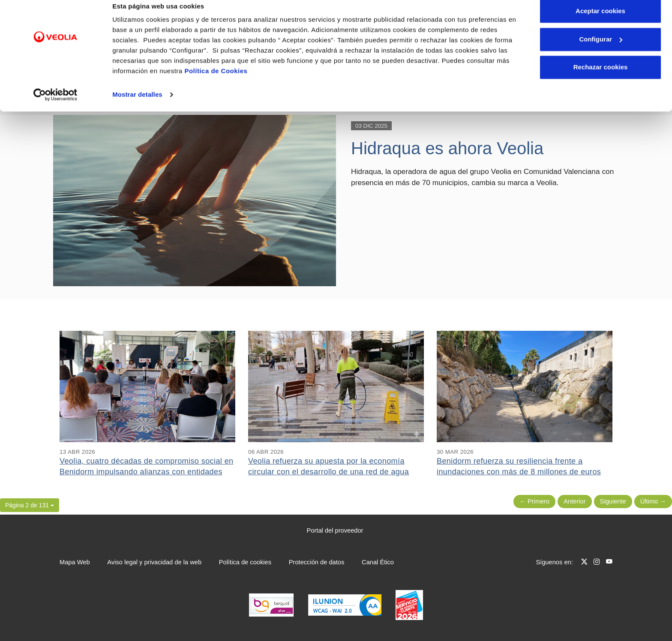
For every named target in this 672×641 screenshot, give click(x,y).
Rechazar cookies (601, 79)
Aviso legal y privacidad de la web (154, 562)
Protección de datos (317, 562)
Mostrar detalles (137, 106)
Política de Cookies (216, 82)
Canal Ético (378, 562)
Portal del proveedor (335, 530)
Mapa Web (75, 562)
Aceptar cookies (600, 22)
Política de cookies (245, 562)
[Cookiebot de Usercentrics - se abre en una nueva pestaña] (55, 106)
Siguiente (613, 501)
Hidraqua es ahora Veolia (447, 148)
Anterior (574, 501)
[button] (30, 505)
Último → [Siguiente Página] (653, 501)
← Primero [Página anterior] (534, 501)
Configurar (601, 51)
